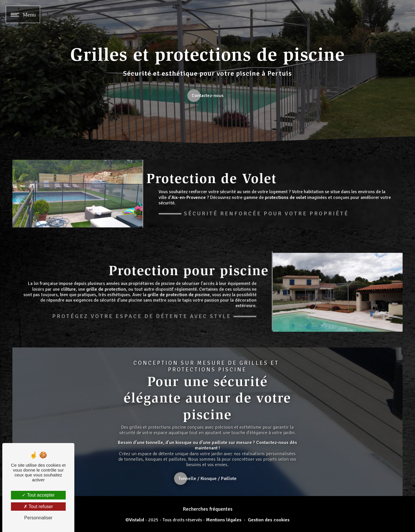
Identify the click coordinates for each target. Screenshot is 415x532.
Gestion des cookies (269, 520)
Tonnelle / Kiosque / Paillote (208, 485)
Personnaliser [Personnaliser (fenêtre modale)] (38, 518)
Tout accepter (38, 495)
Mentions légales (224, 520)
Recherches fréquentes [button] (208, 509)
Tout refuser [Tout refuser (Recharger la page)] (38, 507)
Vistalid (137, 520)
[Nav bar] (23, 14)
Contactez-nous (207, 96)
